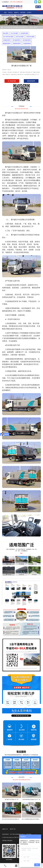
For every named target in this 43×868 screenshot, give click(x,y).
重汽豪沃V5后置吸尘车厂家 (14, 72)
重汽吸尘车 (24, 72)
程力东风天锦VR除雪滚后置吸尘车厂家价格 (13, 819)
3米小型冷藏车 (14, 33)
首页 (5, 12)
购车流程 (23, 12)
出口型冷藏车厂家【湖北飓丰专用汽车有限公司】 (12, 7)
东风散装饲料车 (7, 40)
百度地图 (4, 841)
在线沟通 (12, 81)
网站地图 (10, 841)
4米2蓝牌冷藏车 (24, 33)
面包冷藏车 (6, 33)
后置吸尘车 (28, 74)
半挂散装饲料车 (27, 44)
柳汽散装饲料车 (27, 40)
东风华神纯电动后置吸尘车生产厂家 (31, 800)
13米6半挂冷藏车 (30, 37)
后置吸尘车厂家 (35, 74)
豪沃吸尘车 (15, 74)
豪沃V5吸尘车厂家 (8, 74)
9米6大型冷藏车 (20, 37)
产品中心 (10, 12)
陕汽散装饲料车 (17, 40)
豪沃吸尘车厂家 (22, 74)
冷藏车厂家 (5, 829)
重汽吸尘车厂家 (31, 72)
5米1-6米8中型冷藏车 (8, 37)
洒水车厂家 (13, 829)
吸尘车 (36, 27)
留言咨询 (31, 81)
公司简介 (29, 12)
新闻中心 (17, 12)
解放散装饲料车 (7, 44)
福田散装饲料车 (17, 44)
